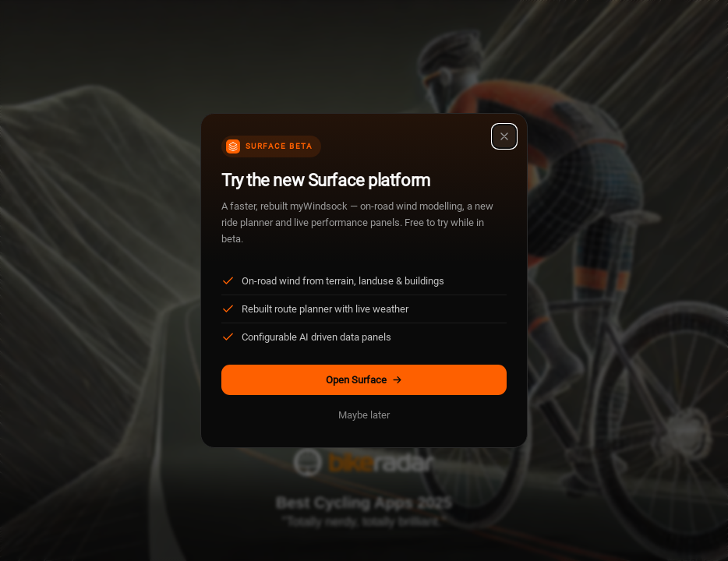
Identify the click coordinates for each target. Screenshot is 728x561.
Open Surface (364, 380)
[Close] (504, 136)
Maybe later (364, 415)
